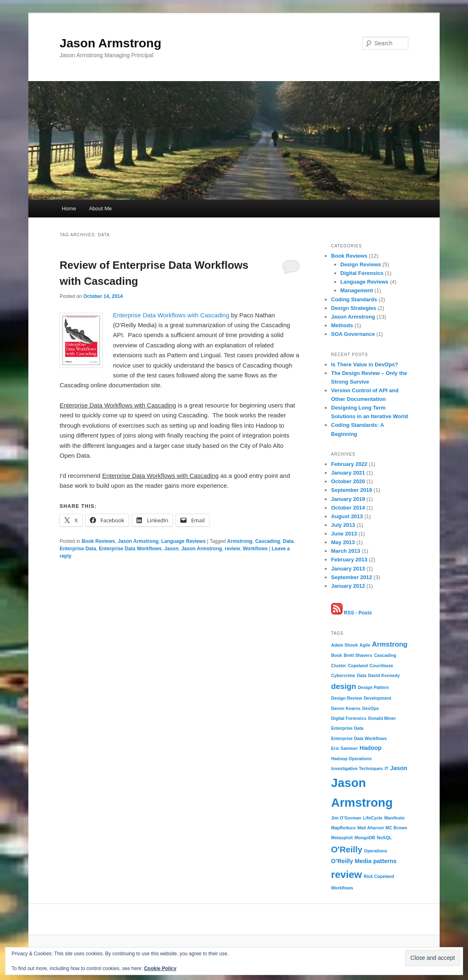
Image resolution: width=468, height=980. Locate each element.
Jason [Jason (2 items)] (399, 768)
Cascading (268, 541)
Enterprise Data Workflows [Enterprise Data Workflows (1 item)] (359, 738)
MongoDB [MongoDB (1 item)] (365, 838)
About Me (100, 208)
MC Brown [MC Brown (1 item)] (396, 828)
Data (288, 541)
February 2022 (349, 464)
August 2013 (347, 516)
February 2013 (349, 560)
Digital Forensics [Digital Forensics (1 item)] (349, 718)
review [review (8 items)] (346, 874)
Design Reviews (361, 264)
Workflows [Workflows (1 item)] (342, 888)
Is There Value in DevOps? (365, 364)
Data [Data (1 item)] (362, 675)
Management (357, 290)
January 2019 (348, 499)
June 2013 (344, 534)
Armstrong (240, 541)
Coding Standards (354, 299)
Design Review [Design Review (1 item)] (346, 698)
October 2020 (348, 481)
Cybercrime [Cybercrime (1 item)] (343, 675)
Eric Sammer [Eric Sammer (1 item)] (344, 748)
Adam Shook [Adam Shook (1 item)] (344, 645)
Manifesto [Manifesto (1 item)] (394, 818)
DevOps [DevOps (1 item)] (371, 708)
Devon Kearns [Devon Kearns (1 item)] (346, 708)
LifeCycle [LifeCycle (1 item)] (373, 818)
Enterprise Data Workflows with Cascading (171, 315)
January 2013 (348, 569)
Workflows (255, 549)
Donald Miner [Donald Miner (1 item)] (382, 718)
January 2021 (348, 473)
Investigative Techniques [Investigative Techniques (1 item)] (357, 768)
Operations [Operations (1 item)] (375, 851)
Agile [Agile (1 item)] (365, 645)
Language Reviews (183, 541)
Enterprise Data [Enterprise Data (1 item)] (347, 728)
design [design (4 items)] (344, 686)
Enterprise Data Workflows (130, 549)
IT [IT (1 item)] (386, 768)
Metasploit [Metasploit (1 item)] (342, 838)
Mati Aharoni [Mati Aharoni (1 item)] (371, 828)
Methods (342, 325)
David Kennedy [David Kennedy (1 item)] (384, 675)
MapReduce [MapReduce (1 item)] (343, 828)
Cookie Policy (160, 968)
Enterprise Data (78, 549)
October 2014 (348, 508)
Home (69, 208)
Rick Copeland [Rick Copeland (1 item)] (379, 876)
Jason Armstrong (110, 43)
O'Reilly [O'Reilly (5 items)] (347, 849)
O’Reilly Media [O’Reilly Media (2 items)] (351, 861)
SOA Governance (353, 334)
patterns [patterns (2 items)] (385, 861)
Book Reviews (98, 541)
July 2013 (343, 525)
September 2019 (352, 490)
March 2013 (346, 551)
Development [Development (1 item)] (377, 698)
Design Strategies (354, 308)
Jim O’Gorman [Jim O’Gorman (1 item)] (346, 818)
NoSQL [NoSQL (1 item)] (384, 838)
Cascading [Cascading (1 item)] (385, 655)
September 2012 (352, 577)
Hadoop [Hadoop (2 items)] (371, 748)
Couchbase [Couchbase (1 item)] (381, 666)
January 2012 (348, 586)
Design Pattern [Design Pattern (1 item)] (373, 687)
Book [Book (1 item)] (337, 655)
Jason (172, 549)
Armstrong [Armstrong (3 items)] (390, 644)
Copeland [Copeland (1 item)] (358, 666)
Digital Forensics (362, 273)
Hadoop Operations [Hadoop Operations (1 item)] (351, 759)
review (232, 549)
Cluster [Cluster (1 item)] (339, 666)
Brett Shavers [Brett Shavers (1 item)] (358, 655)
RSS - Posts (351, 613)
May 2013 (343, 542)
